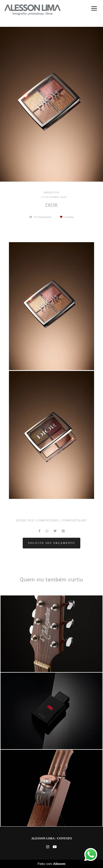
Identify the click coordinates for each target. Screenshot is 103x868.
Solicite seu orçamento (51, 543)
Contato (64, 838)
